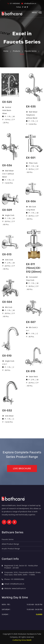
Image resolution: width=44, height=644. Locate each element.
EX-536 (7, 165)
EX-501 (31, 158)
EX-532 (7, 410)
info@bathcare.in (30, 3)
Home (6, 51)
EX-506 (31, 201)
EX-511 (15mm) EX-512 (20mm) (34, 268)
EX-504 (7, 302)
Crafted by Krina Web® (22, 640)
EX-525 (7, 102)
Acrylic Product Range (11, 549)
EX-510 (7, 356)
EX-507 (31, 322)
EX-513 (7, 254)
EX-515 (31, 371)
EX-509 (7, 210)
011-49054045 (15, 3)
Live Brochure (22, 468)
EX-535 (31, 107)
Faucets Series (31, 51)
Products (17, 51)
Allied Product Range (10, 544)
